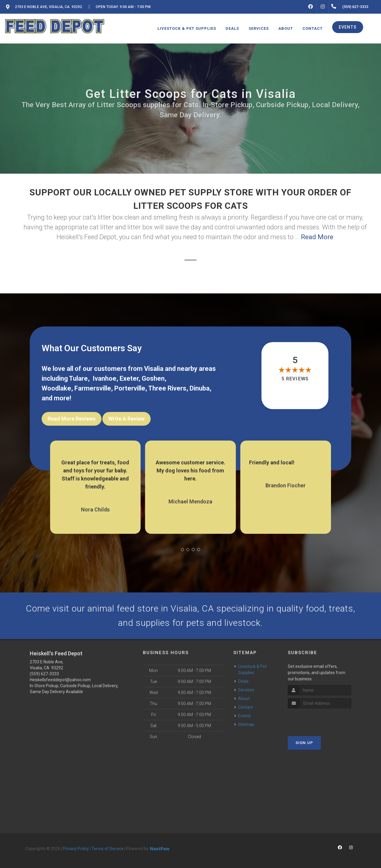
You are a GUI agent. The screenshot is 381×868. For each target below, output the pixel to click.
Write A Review (127, 419)
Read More (317, 237)
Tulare (78, 378)
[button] (182, 550)
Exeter (129, 378)
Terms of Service (107, 849)
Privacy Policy (76, 849)
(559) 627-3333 (44, 674)
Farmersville (93, 388)
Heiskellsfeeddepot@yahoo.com (60, 680)
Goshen (153, 378)
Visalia (154, 369)
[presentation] (320, 720)
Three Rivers (167, 388)
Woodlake (56, 388)
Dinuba (200, 388)
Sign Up (304, 743)
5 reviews (295, 379)
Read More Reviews (72, 419)
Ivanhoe (104, 378)
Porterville (130, 388)
